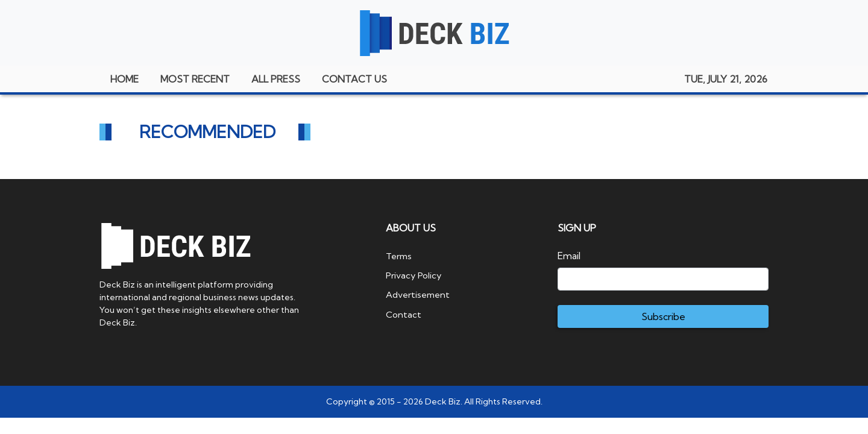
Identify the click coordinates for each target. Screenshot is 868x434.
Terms (400, 256)
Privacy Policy (416, 275)
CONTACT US (354, 79)
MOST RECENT (195, 79)
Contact (404, 313)
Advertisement (420, 294)
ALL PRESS (276, 79)
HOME (124, 79)
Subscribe (663, 316)
